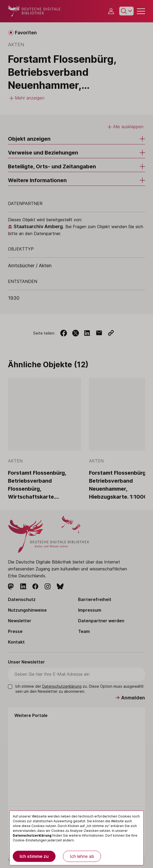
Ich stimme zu (34, 856)
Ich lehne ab (82, 856)
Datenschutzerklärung (32, 835)
